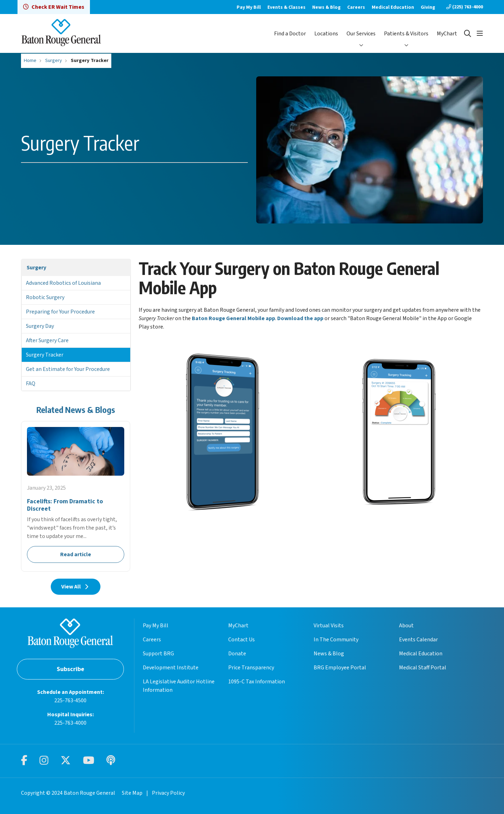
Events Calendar (418, 640)
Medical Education (393, 7)
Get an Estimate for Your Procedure (68, 369)
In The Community (336, 640)
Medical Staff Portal (423, 668)
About (406, 626)
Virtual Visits (329, 626)
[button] (480, 34)
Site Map (132, 793)
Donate (237, 654)
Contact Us (241, 640)
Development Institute (171, 668)
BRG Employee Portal (340, 668)
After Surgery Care (47, 340)
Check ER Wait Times (54, 7)
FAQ (31, 384)
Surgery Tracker (45, 355)
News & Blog (326, 7)
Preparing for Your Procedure (60, 312)
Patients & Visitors (406, 34)
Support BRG (158, 654)
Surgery (36, 268)
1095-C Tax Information (257, 682)
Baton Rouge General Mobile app (233, 318)
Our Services (361, 34)
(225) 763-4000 (465, 7)
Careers (356, 7)
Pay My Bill (249, 7)
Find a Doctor (290, 34)
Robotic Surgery (45, 297)
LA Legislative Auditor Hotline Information (179, 686)
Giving (428, 7)
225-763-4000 (70, 723)
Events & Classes (286, 7)
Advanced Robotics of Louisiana (63, 283)
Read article (76, 496)
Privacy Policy (168, 793)
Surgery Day (40, 326)
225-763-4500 (70, 701)
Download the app (300, 318)
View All (76, 587)
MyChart (447, 34)
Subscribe (71, 669)
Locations (326, 34)
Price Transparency (251, 668)
